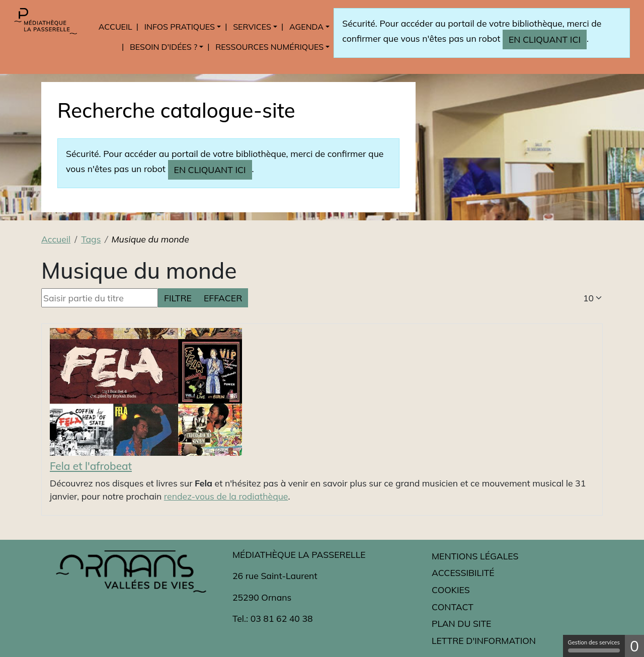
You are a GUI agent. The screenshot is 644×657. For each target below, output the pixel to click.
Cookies (451, 590)
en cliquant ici (545, 39)
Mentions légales (475, 556)
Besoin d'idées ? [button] (164, 47)
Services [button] (252, 27)
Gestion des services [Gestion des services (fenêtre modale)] (594, 646)
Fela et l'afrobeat (91, 466)
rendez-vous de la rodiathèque (226, 496)
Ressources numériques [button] (269, 47)
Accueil (115, 27)
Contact (453, 607)
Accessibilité (463, 572)
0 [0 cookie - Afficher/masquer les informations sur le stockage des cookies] (634, 646)
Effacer (223, 298)
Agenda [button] (306, 27)
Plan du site (461, 623)
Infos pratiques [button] (180, 27)
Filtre (178, 298)
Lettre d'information (484, 640)
